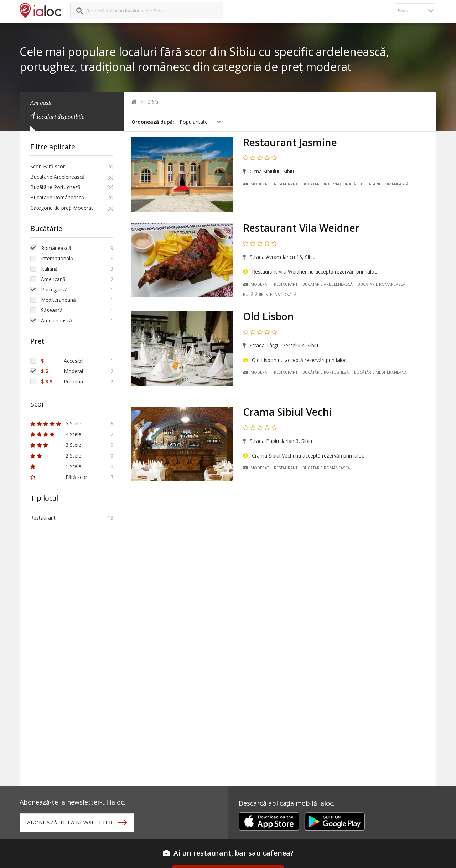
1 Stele (56, 466)
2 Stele (56, 456)
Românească (56, 248)
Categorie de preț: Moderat (62, 208)
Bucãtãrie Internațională (329, 184)
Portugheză (54, 289)
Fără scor (59, 477)
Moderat (256, 184)
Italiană (49, 269)
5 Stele (56, 423)
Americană (53, 279)
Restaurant (286, 184)
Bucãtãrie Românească (385, 184)
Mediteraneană (58, 300)
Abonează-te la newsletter (70, 823)
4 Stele (56, 434)
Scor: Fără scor (48, 166)
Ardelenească (56, 320)
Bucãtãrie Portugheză (326, 372)
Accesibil (62, 361)
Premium (63, 381)
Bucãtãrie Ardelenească (328, 284)
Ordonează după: (153, 122)
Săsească (52, 310)
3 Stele (56, 445)
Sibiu (153, 102)
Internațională (57, 258)
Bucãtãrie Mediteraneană (380, 372)
